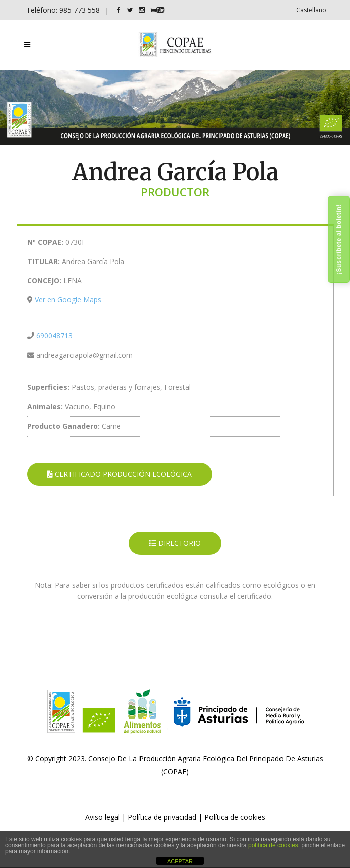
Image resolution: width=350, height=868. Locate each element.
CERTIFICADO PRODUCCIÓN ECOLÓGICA (120, 474)
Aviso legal (102, 817)
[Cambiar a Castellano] (311, 10)
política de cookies (273, 845)
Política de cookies (235, 817)
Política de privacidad (162, 817)
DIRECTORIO (175, 543)
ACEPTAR (180, 861)
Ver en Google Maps (68, 299)
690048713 (54, 336)
